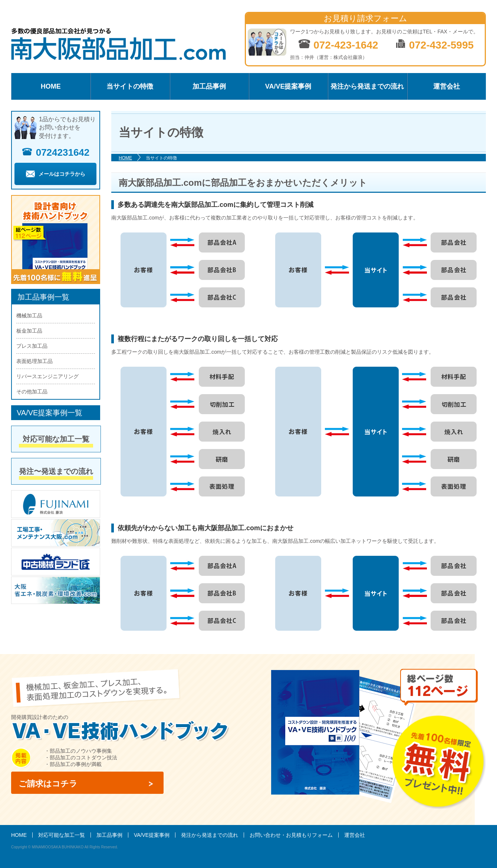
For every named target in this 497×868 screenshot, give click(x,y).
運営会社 (447, 86)
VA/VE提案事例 (288, 86)
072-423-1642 (338, 45)
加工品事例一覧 (43, 297)
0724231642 (56, 152)
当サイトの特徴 (130, 86)
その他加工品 (32, 392)
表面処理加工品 (34, 361)
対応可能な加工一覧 (56, 439)
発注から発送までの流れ (367, 86)
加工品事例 (209, 86)
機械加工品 (29, 316)
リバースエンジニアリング (47, 376)
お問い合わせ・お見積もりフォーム (291, 835)
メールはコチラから (56, 174)
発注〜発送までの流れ (56, 471)
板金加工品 (29, 331)
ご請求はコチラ (48, 784)
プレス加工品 (32, 346)
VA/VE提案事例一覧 (50, 413)
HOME (51, 86)
